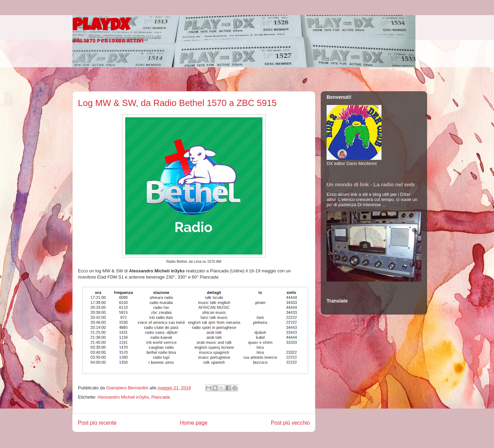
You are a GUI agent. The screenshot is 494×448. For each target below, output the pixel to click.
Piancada (161, 397)
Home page (194, 423)
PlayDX (101, 27)
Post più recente (97, 423)
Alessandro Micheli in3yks (123, 397)
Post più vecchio (290, 423)
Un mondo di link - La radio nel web (370, 184)
